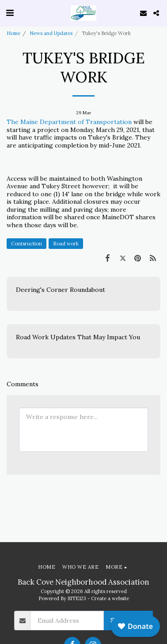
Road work (66, 244)
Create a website (110, 598)
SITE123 (77, 598)
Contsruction (27, 244)
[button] (10, 13)
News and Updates (51, 33)
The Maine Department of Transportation (69, 122)
